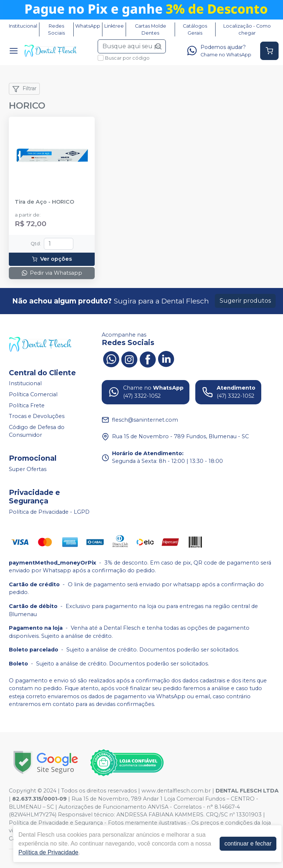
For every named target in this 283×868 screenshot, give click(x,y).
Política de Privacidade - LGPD (49, 512)
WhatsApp (88, 26)
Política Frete (27, 405)
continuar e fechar (248, 844)
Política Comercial (33, 394)
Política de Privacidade (48, 852)
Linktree (114, 26)
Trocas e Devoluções (37, 416)
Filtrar (24, 89)
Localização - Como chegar (247, 29)
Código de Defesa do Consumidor (37, 431)
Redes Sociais (56, 29)
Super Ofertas (28, 469)
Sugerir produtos (245, 301)
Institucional (23, 26)
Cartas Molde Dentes (151, 29)
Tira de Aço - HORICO (44, 202)
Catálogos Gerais (195, 29)
